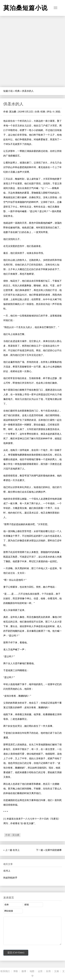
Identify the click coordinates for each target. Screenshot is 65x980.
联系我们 (5, 971)
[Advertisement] (32, 52)
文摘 (56, 971)
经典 (17, 91)
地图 (32, 971)
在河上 (16, 850)
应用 (48, 971)
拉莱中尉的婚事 (53, 850)
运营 (40, 971)
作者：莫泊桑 (12, 835)
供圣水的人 (13, 104)
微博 (24, 971)
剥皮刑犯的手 (10, 878)
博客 (16, 971)
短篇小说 (8, 91)
